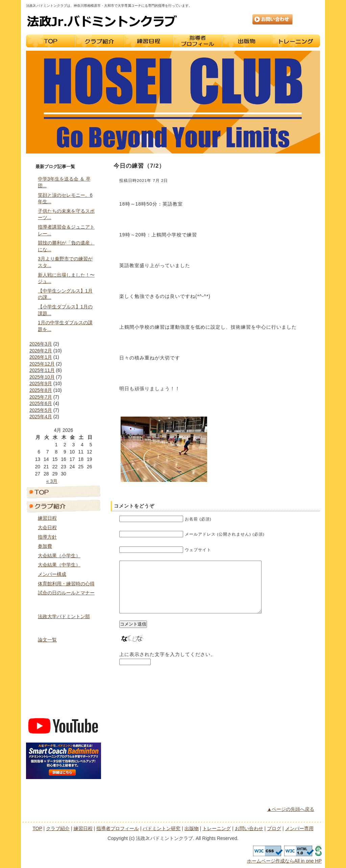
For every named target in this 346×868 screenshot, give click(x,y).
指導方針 (47, 537)
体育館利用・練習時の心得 (66, 584)
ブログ (64, 694)
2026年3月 (41, 344)
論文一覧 (47, 640)
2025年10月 (42, 377)
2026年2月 (41, 351)
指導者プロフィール (197, 41)
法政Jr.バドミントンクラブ (102, 21)
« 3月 (52, 481)
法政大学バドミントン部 (64, 616)
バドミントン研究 (64, 628)
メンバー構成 (52, 574)
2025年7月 (41, 397)
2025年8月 (41, 390)
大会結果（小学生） (59, 556)
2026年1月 (41, 357)
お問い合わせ (273, 20)
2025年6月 (41, 403)
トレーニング (295, 41)
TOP (51, 41)
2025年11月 (42, 370)
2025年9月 (41, 383)
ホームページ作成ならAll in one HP (284, 861)
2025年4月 (41, 417)
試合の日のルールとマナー (66, 593)
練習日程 (149, 41)
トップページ (64, 492)
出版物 (246, 41)
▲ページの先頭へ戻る (291, 809)
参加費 (45, 546)
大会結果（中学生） (59, 565)
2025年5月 (41, 410)
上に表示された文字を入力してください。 (167, 664)
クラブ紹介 (100, 41)
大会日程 (47, 527)
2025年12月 (42, 364)
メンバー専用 (64, 708)
